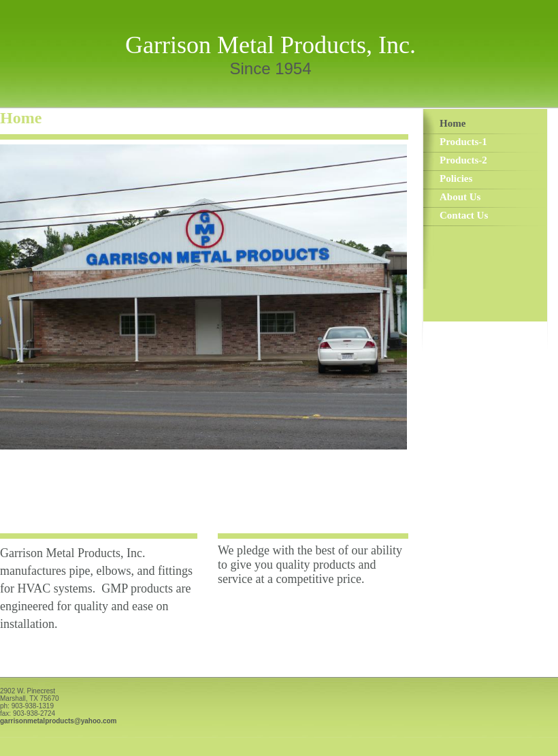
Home (453, 123)
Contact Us (464, 215)
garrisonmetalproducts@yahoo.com (58, 721)
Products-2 (463, 160)
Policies (456, 178)
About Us (460, 197)
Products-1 (463, 142)
